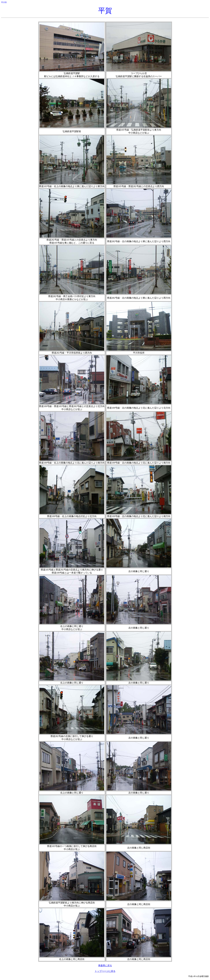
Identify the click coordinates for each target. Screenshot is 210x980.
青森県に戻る (105, 966)
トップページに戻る (105, 971)
